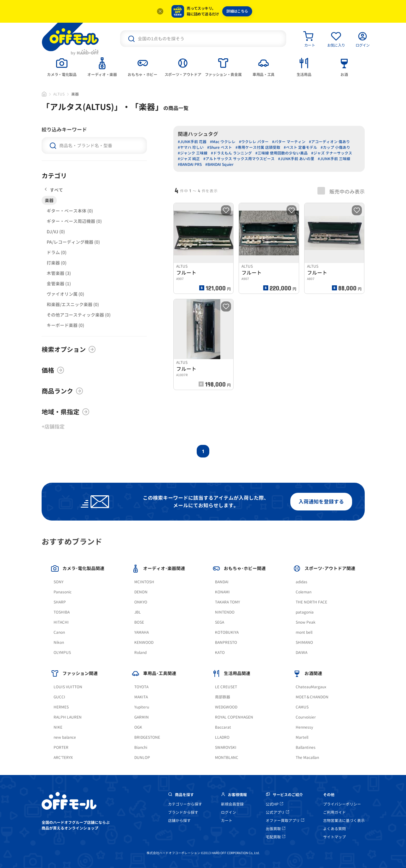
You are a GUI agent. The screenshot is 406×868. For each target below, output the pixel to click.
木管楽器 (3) (59, 273)
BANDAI (222, 582)
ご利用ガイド (334, 812)
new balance (65, 737)
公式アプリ (277, 812)
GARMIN (142, 717)
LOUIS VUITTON (68, 687)
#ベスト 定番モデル (300, 147)
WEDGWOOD (226, 707)
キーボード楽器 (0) (65, 325)
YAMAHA (142, 632)
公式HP (274, 804)
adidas (302, 582)
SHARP (60, 602)
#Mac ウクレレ (223, 142)
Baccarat (223, 727)
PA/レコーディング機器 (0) (73, 242)
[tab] (62, 67)
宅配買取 (275, 837)
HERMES (61, 707)
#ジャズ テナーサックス (332, 153)
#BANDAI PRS (190, 164)
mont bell (304, 632)
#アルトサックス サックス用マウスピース (239, 159)
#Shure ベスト (220, 147)
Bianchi (141, 747)
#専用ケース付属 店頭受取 (258, 147)
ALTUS (59, 94)
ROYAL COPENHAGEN (234, 717)
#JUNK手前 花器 (192, 142)
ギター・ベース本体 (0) (70, 211)
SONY (58, 582)
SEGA (220, 622)
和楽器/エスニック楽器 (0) (73, 304)
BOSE (139, 622)
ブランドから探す (183, 812)
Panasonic (63, 592)
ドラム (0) (57, 252)
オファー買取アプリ (285, 821)
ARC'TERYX (63, 757)
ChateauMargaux (311, 687)
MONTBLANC (227, 757)
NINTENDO (225, 612)
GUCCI (59, 697)
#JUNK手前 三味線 (334, 159)
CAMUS (302, 707)
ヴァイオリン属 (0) (65, 294)
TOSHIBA (62, 612)
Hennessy (304, 727)
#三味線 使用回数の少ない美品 (281, 153)
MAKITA (141, 697)
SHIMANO (304, 642)
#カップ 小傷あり (335, 147)
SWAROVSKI (226, 747)
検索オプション (69, 349)
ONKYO (141, 602)
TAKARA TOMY (227, 602)
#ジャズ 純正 (189, 159)
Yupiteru (142, 707)
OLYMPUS (62, 652)
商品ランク (62, 391)
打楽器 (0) (57, 263)
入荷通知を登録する (321, 502)
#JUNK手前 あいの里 (296, 159)
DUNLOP (142, 757)
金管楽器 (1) (59, 284)
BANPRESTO (226, 642)
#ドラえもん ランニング (231, 153)
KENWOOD (144, 642)
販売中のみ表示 (341, 191)
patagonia (305, 612)
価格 (53, 370)
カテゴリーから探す (185, 804)
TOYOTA (141, 687)
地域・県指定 (66, 412)
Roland (140, 652)
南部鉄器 (223, 697)
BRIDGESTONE (147, 737)
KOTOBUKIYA (227, 632)
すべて (54, 190)
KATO (220, 652)
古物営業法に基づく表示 (344, 821)
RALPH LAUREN (68, 717)
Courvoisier (306, 717)
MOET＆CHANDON (312, 697)
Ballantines (306, 747)
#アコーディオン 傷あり (329, 142)
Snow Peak (306, 622)
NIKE (58, 727)
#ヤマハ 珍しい (191, 147)
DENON (141, 592)
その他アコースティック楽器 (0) (79, 315)
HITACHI (61, 622)
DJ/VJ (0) (56, 232)
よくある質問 (334, 829)
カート (227, 821)
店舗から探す (179, 821)
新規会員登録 (232, 804)
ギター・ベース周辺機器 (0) (74, 221)
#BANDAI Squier (219, 164)
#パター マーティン (289, 142)
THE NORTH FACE (311, 602)
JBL (138, 612)
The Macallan (307, 757)
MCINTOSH (144, 582)
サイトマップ (334, 837)
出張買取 (275, 829)
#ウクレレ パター (254, 142)
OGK (138, 727)
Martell (302, 737)
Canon (59, 632)
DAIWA (302, 652)
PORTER (61, 747)
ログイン (229, 812)
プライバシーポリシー (342, 804)
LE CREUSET (226, 687)
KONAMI (222, 592)
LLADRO (222, 737)
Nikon (59, 642)
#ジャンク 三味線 (193, 153)
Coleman (304, 592)
